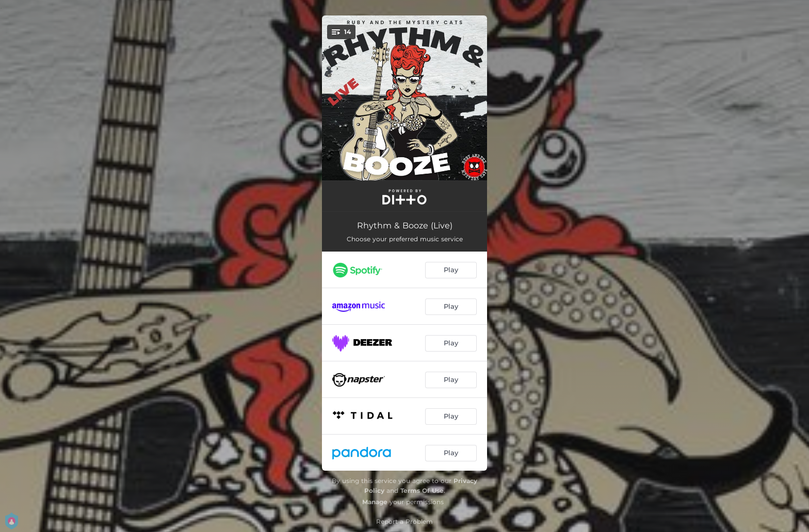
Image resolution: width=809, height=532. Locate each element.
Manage (375, 502)
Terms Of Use (422, 491)
